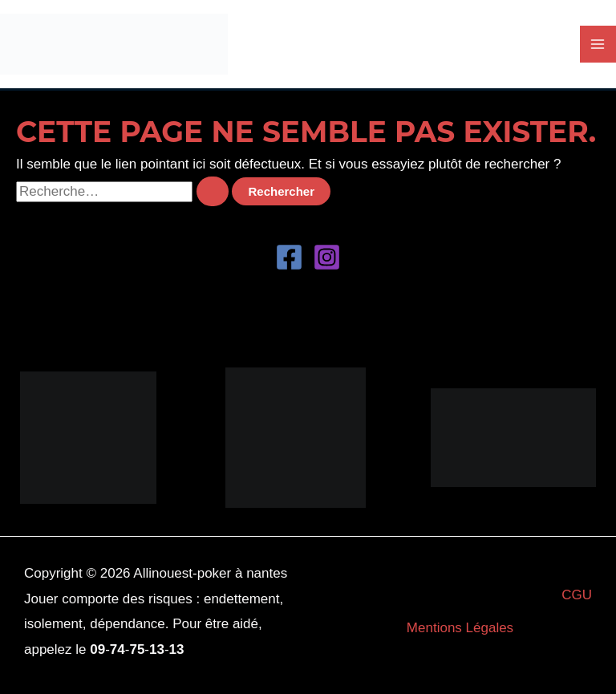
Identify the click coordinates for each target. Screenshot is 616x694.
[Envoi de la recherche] (213, 191)
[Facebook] (289, 257)
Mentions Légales (460, 628)
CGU (577, 595)
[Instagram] (327, 257)
